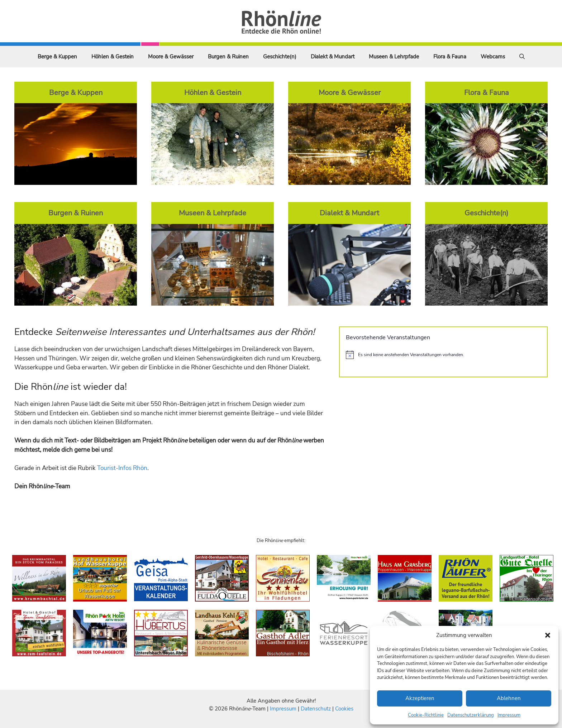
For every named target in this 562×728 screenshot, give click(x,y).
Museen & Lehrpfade (394, 57)
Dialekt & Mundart (333, 57)
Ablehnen (509, 698)
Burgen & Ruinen (228, 57)
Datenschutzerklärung (471, 715)
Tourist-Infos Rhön (122, 468)
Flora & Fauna (450, 57)
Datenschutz (316, 709)
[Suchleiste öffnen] (522, 57)
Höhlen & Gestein (113, 57)
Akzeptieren (420, 698)
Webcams (493, 57)
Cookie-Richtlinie (426, 715)
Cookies (344, 709)
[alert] (443, 355)
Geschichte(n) (280, 57)
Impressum (509, 715)
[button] (548, 635)
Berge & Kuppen (57, 57)
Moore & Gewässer (171, 57)
